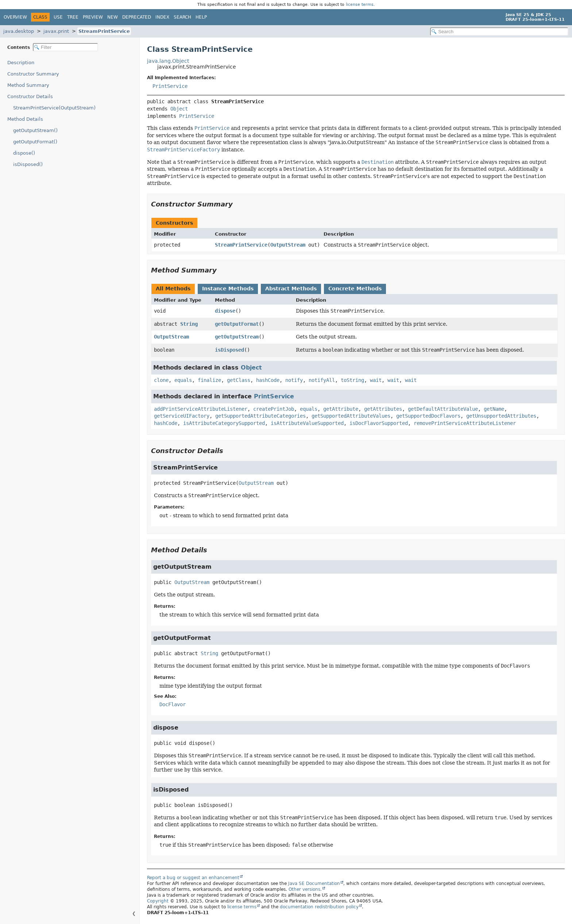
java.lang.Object (168, 61)
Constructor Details (30, 96)
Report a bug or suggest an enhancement (193, 878)
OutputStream (288, 245)
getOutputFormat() (35, 142)
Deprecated (137, 17)
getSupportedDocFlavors (428, 416)
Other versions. (305, 889)
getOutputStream (237, 337)
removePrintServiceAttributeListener (465, 423)
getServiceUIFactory (182, 416)
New (113, 17)
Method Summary (28, 85)
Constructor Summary (33, 74)
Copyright (158, 901)
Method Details (25, 119)
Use (58, 17)
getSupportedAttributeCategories (260, 416)
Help (201, 17)
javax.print (56, 31)
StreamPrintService (104, 31)
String (189, 324)
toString (352, 380)
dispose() (24, 153)
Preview (93, 17)
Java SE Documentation (314, 884)
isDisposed (229, 350)
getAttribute (341, 409)
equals (183, 380)
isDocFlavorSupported (379, 423)
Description (21, 63)
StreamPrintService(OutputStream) (54, 108)
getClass (239, 380)
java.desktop (19, 31)
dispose (225, 311)
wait (376, 380)
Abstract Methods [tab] (291, 289)
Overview (15, 17)
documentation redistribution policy (319, 907)
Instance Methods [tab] (228, 289)
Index (162, 17)
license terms (360, 5)
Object (179, 109)
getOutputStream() (35, 130)
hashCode (268, 380)
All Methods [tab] (173, 289)
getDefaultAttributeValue (443, 409)
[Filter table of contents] (65, 47)
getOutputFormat (237, 324)
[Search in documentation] (499, 32)
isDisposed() (28, 164)
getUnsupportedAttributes (501, 416)
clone (161, 380)
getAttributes (383, 409)
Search (182, 17)
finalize (209, 380)
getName (494, 409)
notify (294, 380)
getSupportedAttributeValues (351, 416)
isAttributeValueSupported (307, 423)
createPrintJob (274, 409)
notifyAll (322, 380)
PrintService (170, 86)
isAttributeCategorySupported (224, 423)
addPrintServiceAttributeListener (201, 409)
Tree (73, 17)
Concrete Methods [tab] (355, 289)
